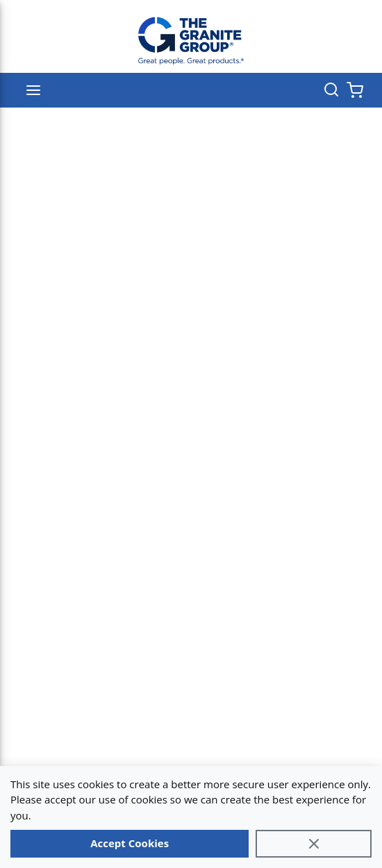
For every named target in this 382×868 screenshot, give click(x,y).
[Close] (314, 844)
